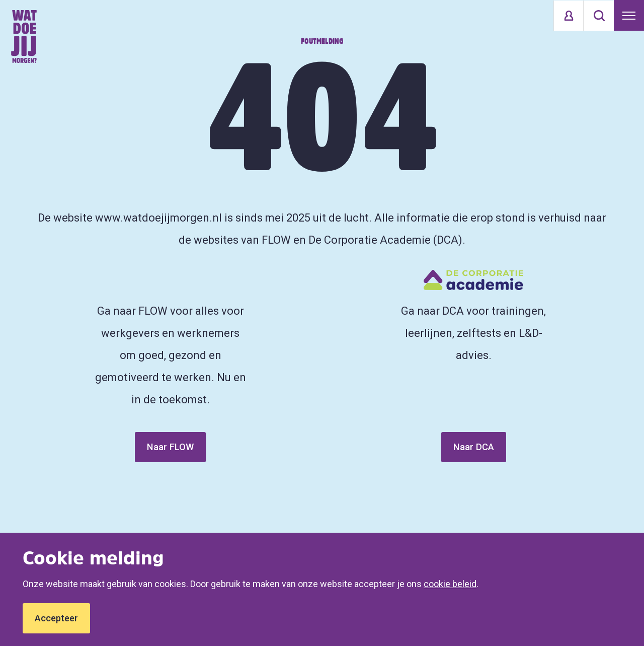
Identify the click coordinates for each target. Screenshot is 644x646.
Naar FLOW (170, 447)
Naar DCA (474, 447)
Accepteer (56, 618)
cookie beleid (450, 584)
